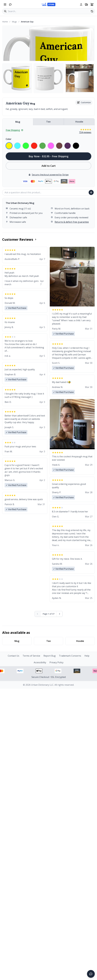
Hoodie (79, 122)
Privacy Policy (56, 662)
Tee (48, 122)
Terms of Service (31, 656)
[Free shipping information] (86, 4)
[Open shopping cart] (92, 4)
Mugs (14, 22)
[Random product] (92, 11)
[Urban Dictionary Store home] (48, 4)
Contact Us (14, 656)
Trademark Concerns (70, 656)
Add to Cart (49, 166)
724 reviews (85, 132)
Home (5, 22)
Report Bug (50, 656)
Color (9, 139)
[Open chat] (10, 4)
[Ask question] (91, 192)
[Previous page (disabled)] (38, 614)
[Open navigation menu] (5, 4)
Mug (18, 122)
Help (87, 656)
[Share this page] (81, 4)
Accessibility (40, 662)
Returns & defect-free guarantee (72, 222)
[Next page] (60, 614)
